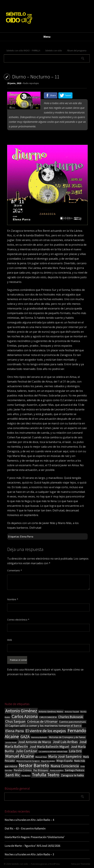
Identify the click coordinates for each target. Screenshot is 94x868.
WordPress (54, 864)
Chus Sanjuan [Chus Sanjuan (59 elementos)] (15, 721)
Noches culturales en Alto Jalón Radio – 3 (29, 854)
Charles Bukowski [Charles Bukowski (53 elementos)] (71, 717)
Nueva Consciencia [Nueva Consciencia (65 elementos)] (65, 766)
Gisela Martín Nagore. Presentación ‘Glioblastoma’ (35, 837)
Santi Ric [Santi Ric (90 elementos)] (13, 775)
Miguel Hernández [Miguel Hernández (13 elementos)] (48, 761)
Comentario (15, 570)
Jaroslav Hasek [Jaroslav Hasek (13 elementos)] (11, 743)
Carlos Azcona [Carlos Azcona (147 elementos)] (25, 716)
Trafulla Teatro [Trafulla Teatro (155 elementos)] (46, 775)
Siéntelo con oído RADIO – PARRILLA (23, 50)
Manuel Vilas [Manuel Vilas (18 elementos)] (41, 757)
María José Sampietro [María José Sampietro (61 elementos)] (65, 756)
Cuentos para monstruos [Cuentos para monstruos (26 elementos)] (72, 722)
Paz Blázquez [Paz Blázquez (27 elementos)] (41, 770)
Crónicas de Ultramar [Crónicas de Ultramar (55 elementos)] (42, 722)
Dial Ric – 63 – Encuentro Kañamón (25, 828)
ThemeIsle (85, 864)
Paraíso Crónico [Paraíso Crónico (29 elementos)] (23, 770)
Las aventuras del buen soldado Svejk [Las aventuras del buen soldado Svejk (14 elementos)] (53, 752)
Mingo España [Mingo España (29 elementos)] (64, 761)
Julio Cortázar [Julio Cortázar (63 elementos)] (26, 751)
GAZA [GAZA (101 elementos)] (25, 737)
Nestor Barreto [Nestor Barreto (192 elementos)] (34, 765)
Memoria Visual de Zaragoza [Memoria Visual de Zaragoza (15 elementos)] (28, 761)
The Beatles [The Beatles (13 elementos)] (26, 776)
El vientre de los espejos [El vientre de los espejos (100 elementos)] (46, 731)
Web (10, 640)
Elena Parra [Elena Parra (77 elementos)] (15, 731)
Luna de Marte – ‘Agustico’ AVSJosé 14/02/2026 (32, 846)
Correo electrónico (18, 620)
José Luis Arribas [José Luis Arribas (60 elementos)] (65, 742)
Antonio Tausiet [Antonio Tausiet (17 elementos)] (72, 712)
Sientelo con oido (20, 864)
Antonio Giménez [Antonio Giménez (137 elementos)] (21, 711)
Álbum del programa (77, 50)
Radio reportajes (31, 83)
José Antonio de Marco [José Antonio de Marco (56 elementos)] (35, 742)
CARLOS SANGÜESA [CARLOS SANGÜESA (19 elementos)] (48, 717)
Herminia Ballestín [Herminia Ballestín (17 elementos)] (39, 737)
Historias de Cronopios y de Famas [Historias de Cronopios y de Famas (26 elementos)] (67, 737)
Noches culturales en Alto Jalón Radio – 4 (29, 820)
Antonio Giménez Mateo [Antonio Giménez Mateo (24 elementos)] (51, 711)
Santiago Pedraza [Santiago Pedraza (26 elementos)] (75, 770)
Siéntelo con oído (54, 50)
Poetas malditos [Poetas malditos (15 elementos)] (57, 771)
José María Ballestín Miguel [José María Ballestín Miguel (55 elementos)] (49, 747)
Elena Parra (27, 536)
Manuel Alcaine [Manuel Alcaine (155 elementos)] (20, 756)
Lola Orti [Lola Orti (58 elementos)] (75, 751)
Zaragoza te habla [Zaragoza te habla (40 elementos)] (72, 775)
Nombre (13, 599)
